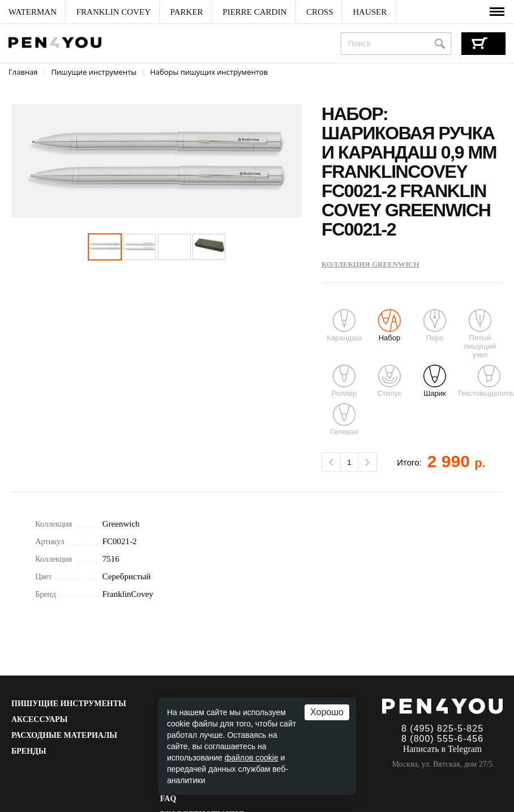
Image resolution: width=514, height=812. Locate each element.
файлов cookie (252, 758)
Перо (435, 326)
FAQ (168, 799)
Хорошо (327, 712)
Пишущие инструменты (69, 704)
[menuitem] (33, 12)
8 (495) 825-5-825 (442, 728)
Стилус (389, 381)
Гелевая (344, 420)
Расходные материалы (64, 735)
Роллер (344, 381)
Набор (389, 326)
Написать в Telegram (443, 749)
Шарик (435, 381)
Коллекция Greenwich (370, 264)
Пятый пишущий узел (480, 334)
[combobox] (396, 44)
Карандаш (344, 326)
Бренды (29, 751)
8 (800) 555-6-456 (442, 739)
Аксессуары (39, 719)
